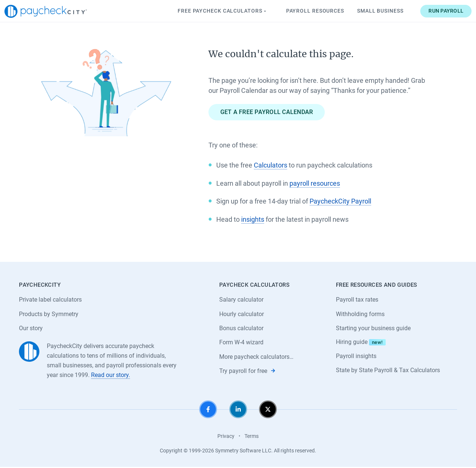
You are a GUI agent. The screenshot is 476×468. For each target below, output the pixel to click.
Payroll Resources (300, 11)
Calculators (271, 165)
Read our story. (111, 375)
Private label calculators (50, 300)
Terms (252, 437)
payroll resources (315, 183)
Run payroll (431, 11)
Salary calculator (241, 300)
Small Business (366, 11)
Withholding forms (360, 314)
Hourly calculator (242, 314)
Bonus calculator (241, 329)
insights (253, 219)
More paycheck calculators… (256, 357)
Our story (31, 329)
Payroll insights (356, 357)
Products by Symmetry (49, 314)
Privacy (226, 437)
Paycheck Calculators (208, 11)
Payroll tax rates (357, 300)
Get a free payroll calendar (267, 112)
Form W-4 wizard (241, 343)
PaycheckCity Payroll (340, 201)
